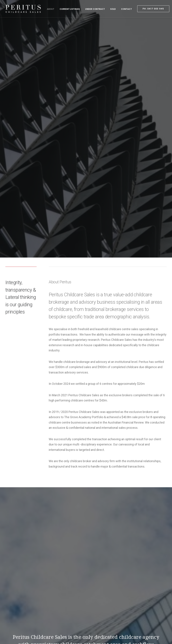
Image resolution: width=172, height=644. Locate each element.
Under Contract (95, 9)
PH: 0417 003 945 (127, 615)
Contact (126, 9)
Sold (113, 9)
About (51, 9)
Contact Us (86, 553)
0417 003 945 (22, 613)
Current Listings (70, 9)
